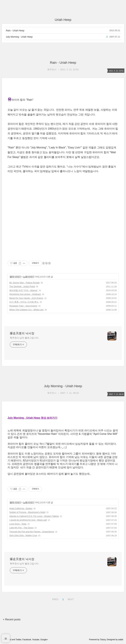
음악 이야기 (15, 277)
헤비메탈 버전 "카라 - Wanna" (24, 290)
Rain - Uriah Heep (15, 31)
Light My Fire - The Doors (21, 528)
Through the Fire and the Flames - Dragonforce (32, 532)
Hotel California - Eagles (21, 508)
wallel (121, 640)
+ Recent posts (12, 619)
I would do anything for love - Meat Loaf (28, 520)
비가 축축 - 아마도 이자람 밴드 (24, 302)
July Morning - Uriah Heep (19, 37)
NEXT (70, 599)
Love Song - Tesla (18, 524)
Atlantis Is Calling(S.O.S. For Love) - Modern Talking (34, 516)
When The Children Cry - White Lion (26, 310)
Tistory (103, 640)
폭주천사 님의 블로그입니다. (24, 338)
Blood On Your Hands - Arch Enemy (26, 298)
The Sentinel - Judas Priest (22, 286)
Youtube (36, 640)
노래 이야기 (29, 277)
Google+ (44, 640)
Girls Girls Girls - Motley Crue (23, 535)
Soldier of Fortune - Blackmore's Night (27, 512)
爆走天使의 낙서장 (22, 333)
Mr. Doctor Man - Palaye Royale (24, 283)
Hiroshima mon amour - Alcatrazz (25, 294)
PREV (55, 599)
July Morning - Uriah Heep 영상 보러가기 (32, 418)
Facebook (27, 640)
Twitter (18, 640)
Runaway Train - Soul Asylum (23, 306)
